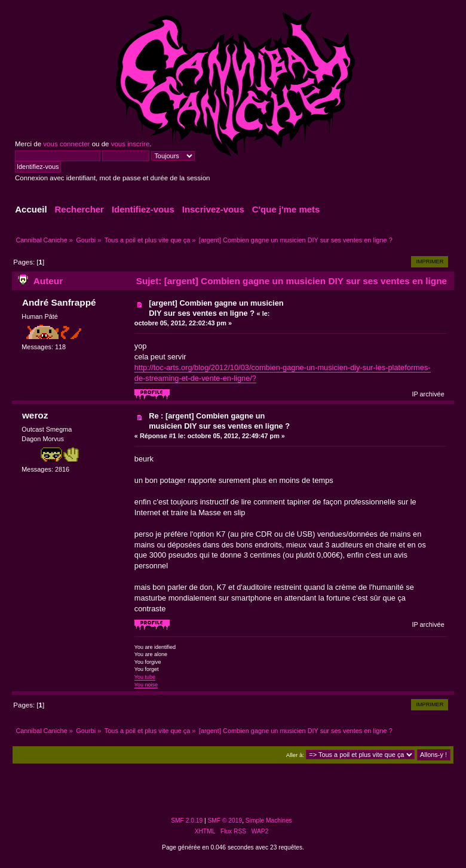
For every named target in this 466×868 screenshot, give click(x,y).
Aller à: (295, 755)
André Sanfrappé (59, 302)
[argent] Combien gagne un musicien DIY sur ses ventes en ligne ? (216, 308)
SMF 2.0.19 (187, 821)
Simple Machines (269, 821)
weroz (35, 415)
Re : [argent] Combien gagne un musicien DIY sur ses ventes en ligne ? (219, 421)
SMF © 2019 (225, 821)
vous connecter (66, 144)
